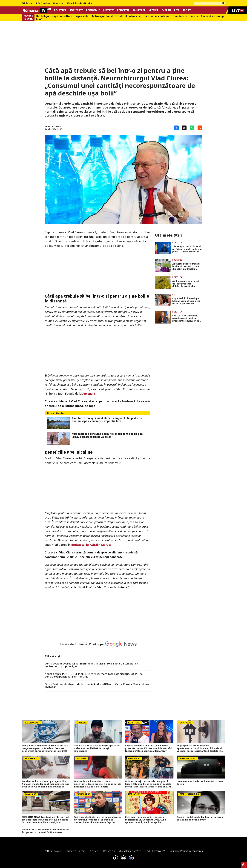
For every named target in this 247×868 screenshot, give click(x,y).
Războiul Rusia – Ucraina (80, 3)
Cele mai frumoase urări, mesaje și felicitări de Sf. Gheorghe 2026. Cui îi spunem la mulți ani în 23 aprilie (145, 820)
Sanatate (139, 10)
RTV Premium (43, 3)
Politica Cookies (53, 851)
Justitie (109, 10)
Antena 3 (89, 394)
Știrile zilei (27, 3)
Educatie (123, 10)
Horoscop (58, 3)
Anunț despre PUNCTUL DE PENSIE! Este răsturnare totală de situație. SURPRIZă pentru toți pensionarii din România (94, 675)
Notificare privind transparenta (186, 851)
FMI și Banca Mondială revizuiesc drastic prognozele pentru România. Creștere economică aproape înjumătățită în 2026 (45, 748)
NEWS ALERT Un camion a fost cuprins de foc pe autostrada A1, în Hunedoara (45, 831)
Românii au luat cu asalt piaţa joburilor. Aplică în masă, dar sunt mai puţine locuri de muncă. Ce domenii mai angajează (45, 784)
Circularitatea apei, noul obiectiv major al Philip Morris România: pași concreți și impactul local (107, 420)
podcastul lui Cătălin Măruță (91, 545)
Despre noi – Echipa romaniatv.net (122, 851)
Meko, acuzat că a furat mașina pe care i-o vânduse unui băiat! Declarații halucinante (97, 748)
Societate (76, 10)
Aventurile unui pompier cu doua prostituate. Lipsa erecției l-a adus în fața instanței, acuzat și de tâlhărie (97, 784)
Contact (94, 851)
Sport (187, 10)
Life (177, 10)
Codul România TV (155, 851)
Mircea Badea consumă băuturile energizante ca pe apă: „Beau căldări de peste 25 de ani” (108, 435)
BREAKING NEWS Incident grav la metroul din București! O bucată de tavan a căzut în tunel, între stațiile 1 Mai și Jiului (45, 820)
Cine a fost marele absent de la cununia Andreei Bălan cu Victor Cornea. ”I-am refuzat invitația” (97, 686)
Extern (166, 10)
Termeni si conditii (76, 851)
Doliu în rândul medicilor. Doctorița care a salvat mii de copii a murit (200, 818)
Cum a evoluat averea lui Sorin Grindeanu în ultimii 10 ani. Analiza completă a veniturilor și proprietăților (91, 665)
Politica (60, 10)
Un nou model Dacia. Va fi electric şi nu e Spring (200, 783)
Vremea (153, 10)
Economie (93, 10)
